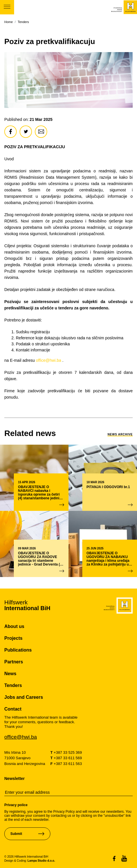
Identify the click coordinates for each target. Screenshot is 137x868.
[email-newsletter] (68, 793)
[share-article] (11, 132)
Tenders (23, 22)
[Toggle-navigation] (7, 7)
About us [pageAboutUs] (14, 626)
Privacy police (16, 805)
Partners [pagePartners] (14, 662)
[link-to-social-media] (117, 858)
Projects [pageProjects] (13, 638)
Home (8, 22)
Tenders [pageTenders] (13, 685)
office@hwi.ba (49, 360)
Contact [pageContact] (13, 709)
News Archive (120, 434)
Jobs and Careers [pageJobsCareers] (24, 697)
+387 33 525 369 (66, 752)
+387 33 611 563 (66, 764)
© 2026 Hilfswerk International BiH (26, 857)
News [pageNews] (10, 674)
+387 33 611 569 (66, 758)
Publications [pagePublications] (18, 650)
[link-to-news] (30, 433)
